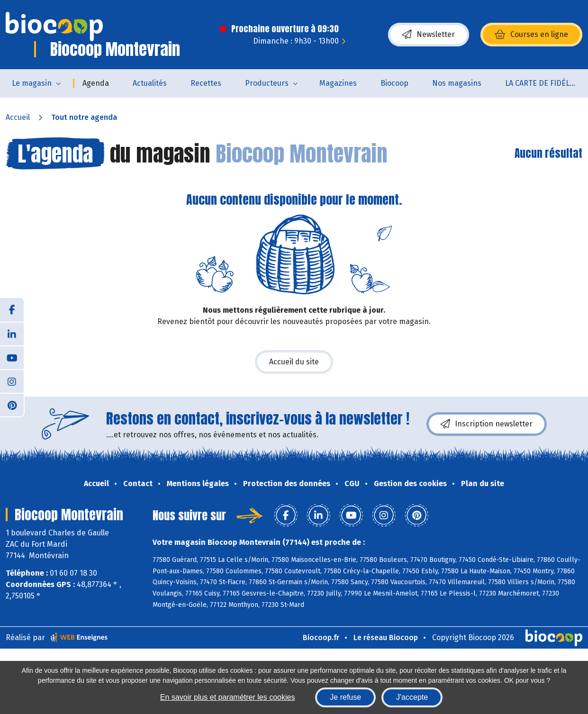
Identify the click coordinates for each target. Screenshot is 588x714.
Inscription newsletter (487, 424)
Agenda (96, 83)
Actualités (150, 83)
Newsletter (429, 35)
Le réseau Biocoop (386, 637)
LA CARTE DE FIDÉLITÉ (543, 83)
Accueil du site (294, 362)
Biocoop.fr (321, 637)
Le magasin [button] (32, 83)
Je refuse (345, 697)
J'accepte (412, 697)
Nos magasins (457, 83)
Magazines (338, 83)
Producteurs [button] (267, 83)
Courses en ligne (531, 35)
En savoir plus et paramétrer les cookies (228, 697)
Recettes (206, 83)
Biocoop (394, 83)
